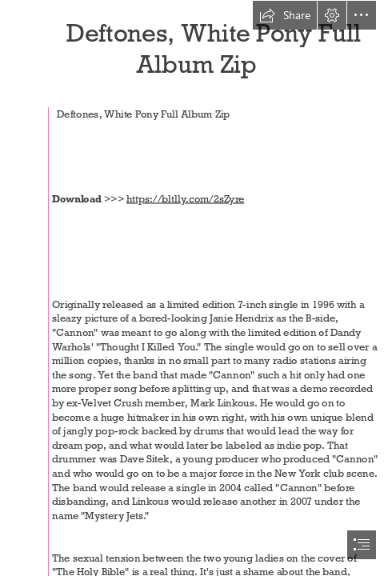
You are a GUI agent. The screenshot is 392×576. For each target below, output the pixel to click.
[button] (285, 15)
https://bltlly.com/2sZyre (185, 198)
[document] (196, 288)
